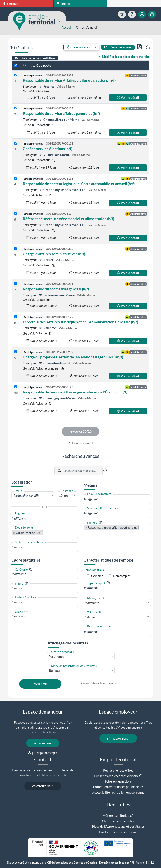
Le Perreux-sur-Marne (57, 295)
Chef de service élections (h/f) (48, 149)
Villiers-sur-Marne (55, 155)
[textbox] (33, 496)
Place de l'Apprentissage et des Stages (118, 826)
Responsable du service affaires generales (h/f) (61, 113)
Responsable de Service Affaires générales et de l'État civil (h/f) (75, 392)
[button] (105, 470)
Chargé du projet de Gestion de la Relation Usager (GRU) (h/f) (73, 357)
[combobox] (33, 495)
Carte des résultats (81, 47)
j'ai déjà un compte (43, 753)
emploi (63, 4)
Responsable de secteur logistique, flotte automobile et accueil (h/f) (79, 184)
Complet (97, 576)
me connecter (118, 738)
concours (11, 4)
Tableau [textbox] (54, 671)
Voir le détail (128, 97)
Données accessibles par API (117, 863)
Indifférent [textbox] (92, 603)
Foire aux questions (118, 781)
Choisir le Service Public (118, 821)
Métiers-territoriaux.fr (118, 815)
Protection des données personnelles (118, 787)
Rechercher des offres (118, 770)
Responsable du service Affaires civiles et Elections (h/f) (69, 80)
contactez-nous (43, 786)
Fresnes (47, 86)
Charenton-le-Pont (55, 363)
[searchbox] (44, 519)
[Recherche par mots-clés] (82, 471)
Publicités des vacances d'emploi (116, 776)
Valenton (48, 328)
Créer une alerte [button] (118, 47)
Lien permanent (81, 443)
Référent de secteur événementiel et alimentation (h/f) (68, 219)
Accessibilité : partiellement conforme (118, 792)
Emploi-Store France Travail (118, 832)
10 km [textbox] (63, 496)
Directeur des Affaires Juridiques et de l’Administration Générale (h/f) (80, 322)
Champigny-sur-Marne (58, 398)
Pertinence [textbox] (56, 656)
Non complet (122, 576)
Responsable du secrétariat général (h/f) (56, 289)
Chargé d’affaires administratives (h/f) (54, 254)
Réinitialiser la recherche (98, 683)
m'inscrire (43, 743)
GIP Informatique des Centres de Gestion (72, 863)
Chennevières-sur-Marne (59, 120)
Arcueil (47, 260)
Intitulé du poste (37, 65)
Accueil (67, 27)
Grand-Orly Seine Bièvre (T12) (63, 190)
